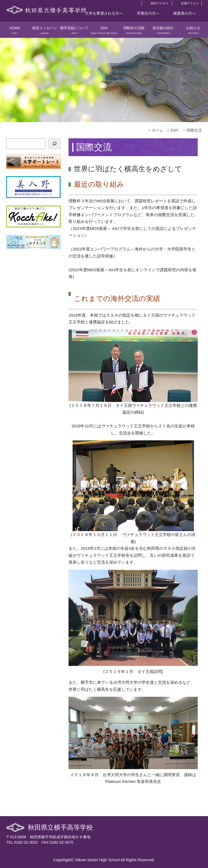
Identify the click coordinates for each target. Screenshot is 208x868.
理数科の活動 (134, 32)
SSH (104, 32)
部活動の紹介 (164, 32)
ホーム (157, 130)
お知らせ (193, 32)
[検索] (54, 144)
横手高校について (74, 32)
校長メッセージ (45, 32)
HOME (15, 32)
